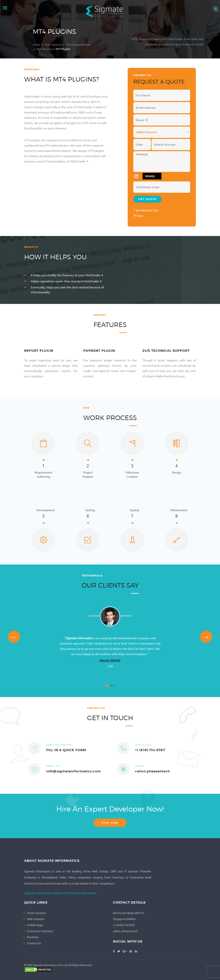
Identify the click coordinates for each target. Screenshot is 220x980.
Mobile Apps (35, 925)
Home (36, 44)
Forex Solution (53, 44)
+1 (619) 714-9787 (150, 750)
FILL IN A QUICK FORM (66, 750)
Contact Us (34, 943)
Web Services (44, 49)
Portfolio (33, 937)
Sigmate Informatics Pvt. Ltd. (51, 965)
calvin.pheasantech (152, 771)
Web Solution (36, 919)
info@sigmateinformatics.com (74, 771)
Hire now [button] (110, 823)
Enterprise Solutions (40, 931)
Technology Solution (78, 44)
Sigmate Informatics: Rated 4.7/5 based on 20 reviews (60, 893)
